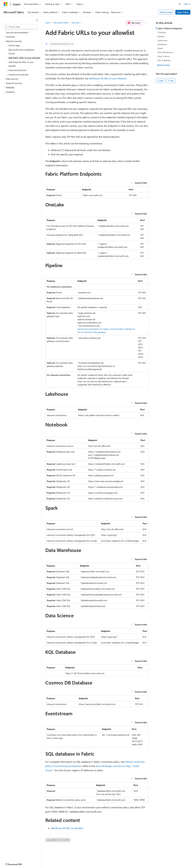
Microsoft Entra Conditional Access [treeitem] (21, 52)
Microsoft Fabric (61, 23)
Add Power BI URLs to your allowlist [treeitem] (21, 64)
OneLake (162, 32)
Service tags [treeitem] (14, 45)
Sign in (187, 4)
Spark (160, 48)
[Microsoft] (6, 4)
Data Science (164, 56)
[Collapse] (37, 20)
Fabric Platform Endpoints (170, 28)
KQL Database (164, 60)
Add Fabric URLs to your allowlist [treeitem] (24, 58)
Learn (48, 23)
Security (76, 23)
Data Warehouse (165, 52)
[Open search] (180, 4)
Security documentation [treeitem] (17, 32)
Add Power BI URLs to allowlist (67, 828)
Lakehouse (162, 40)
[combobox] (21, 27)
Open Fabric (183, 12)
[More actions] (146, 23)
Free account (166, 12)
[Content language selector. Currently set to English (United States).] (18, 864)
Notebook (162, 44)
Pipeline (161, 36)
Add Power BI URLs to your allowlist (108, 78)
